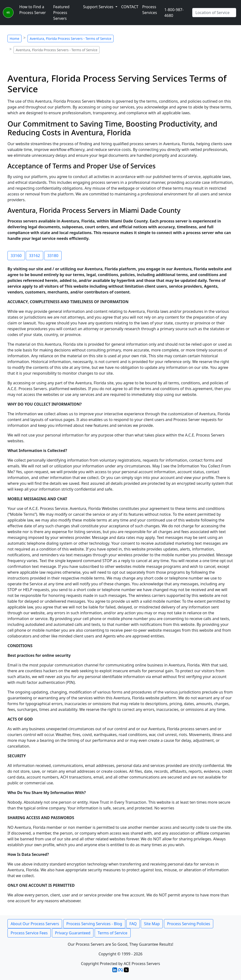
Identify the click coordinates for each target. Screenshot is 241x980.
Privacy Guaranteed (73, 933)
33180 (53, 256)
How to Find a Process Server (33, 10)
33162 (35, 256)
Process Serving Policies (189, 924)
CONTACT (130, 7)
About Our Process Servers (35, 924)
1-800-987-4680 (174, 13)
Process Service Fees (29, 933)
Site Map (152, 924)
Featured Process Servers (61, 13)
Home (14, 39)
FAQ (133, 924)
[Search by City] (214, 13)
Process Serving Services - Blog (94, 924)
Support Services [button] (99, 7)
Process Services (150, 10)
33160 (16, 256)
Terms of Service (113, 933)
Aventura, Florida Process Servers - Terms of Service (71, 39)
